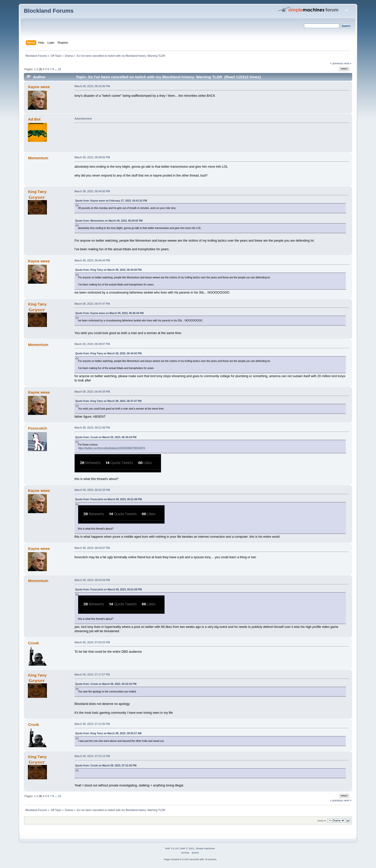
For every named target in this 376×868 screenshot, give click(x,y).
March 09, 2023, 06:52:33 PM (92, 490)
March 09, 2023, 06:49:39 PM (92, 392)
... (56, 69)
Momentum (38, 158)
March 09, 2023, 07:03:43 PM (92, 642)
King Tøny (37, 192)
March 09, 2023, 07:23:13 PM (92, 756)
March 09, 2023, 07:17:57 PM (92, 674)
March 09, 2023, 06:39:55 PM (92, 157)
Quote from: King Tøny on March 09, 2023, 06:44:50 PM (108, 270)
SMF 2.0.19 (171, 848)
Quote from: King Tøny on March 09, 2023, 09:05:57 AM (108, 733)
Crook (34, 643)
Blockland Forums (49, 11)
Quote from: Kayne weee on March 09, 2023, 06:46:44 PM (110, 313)
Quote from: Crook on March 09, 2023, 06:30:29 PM (106, 437)
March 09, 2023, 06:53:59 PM (92, 580)
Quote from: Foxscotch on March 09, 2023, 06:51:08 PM (109, 499)
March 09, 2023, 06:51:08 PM (92, 428)
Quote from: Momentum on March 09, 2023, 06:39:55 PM (109, 221)
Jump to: (322, 821)
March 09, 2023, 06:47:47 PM (92, 304)
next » (348, 63)
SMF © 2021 (187, 848)
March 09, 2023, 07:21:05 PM (92, 724)
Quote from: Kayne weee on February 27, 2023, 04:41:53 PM (111, 201)
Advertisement (83, 119)
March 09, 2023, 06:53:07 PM (92, 548)
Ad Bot (34, 119)
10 (59, 69)
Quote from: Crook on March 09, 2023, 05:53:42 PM (106, 684)
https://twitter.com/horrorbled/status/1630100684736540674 (112, 448)
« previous (336, 63)
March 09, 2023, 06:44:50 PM (92, 191)
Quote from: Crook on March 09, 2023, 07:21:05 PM (106, 766)
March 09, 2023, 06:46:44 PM (92, 260)
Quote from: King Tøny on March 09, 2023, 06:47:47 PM (108, 401)
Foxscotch (38, 428)
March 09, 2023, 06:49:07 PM (92, 344)
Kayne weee (39, 87)
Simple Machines (205, 848)
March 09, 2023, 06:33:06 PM (92, 86)
